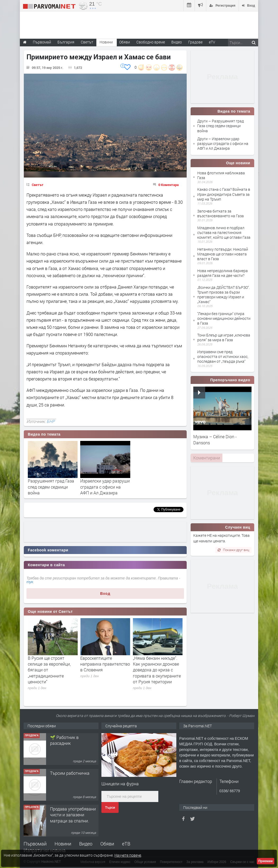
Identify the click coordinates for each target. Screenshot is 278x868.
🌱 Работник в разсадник (64, 776)
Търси (110, 808)
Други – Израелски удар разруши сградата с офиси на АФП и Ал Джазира (223, 143)
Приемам (266, 861)
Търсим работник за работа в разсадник (70, 740)
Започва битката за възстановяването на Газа (221, 213)
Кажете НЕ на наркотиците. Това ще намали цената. (221, 538)
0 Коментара (169, 185)
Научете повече (128, 855)
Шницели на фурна (120, 784)
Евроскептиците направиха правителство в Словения (158, 664)
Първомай (35, 844)
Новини (106, 42)
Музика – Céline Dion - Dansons (215, 439)
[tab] (207, 458)
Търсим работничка (70, 809)
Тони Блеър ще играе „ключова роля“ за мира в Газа (224, 337)
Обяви (107, 844)
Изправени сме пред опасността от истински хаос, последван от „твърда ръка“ (223, 356)
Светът (38, 185)
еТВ (126, 844)
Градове (195, 42)
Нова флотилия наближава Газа (221, 175)
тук (30, 582)
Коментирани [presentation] (207, 458)
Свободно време (151, 42)
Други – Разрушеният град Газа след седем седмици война (221, 126)
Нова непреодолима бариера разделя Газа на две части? (223, 273)
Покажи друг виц (233, 550)
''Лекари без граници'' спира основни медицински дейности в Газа (224, 318)
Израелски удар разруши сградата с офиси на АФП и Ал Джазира (105, 487)
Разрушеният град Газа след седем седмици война (51, 487)
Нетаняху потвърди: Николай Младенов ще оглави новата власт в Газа (223, 254)
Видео (86, 844)
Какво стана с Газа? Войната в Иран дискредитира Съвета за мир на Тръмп (224, 194)
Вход (105, 594)
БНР (51, 421)
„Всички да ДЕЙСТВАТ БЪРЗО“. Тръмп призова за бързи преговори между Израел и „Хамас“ (223, 295)
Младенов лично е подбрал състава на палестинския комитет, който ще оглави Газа (224, 232)
